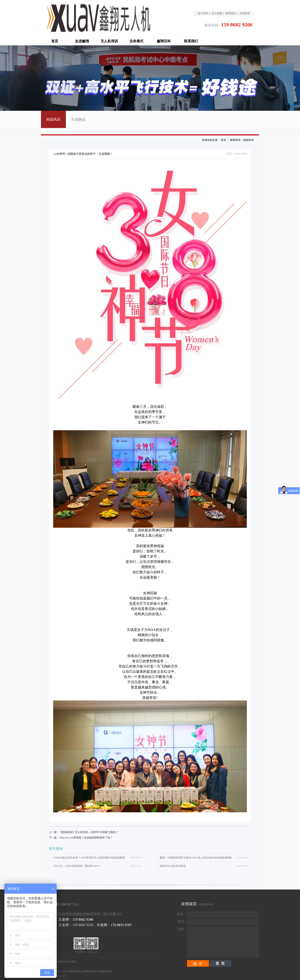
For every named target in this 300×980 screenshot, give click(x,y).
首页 (55, 41)
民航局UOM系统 (67, 962)
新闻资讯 (235, 140)
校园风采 (249, 140)
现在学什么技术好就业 (173, 866)
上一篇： (84, 832)
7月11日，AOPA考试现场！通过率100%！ (77, 866)
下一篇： (81, 838)
